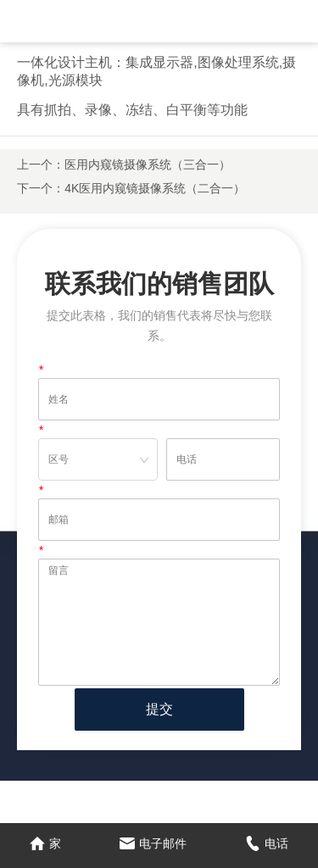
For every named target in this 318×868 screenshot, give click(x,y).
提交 (159, 709)
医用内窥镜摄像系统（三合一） (148, 164)
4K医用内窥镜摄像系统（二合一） (155, 188)
